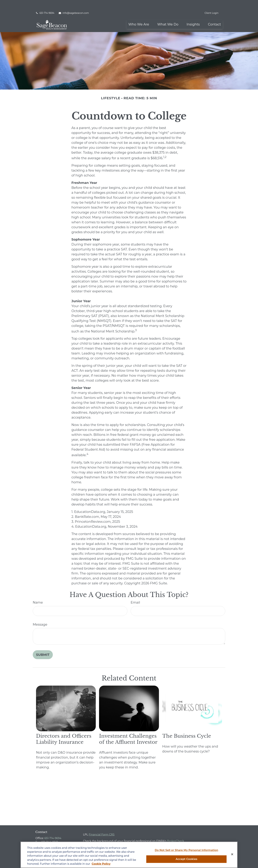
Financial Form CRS (102, 825)
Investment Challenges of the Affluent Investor (128, 729)
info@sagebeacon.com (74, 3)
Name (38, 593)
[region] (129, 855)
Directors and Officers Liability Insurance (64, 729)
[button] (139, 14)
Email (135, 593)
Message (40, 615)
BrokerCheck (176, 831)
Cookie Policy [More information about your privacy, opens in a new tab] (101, 864)
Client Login (211, 3)
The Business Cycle (187, 726)
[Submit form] (43, 645)
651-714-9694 (45, 3)
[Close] (232, 854)
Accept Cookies (187, 859)
